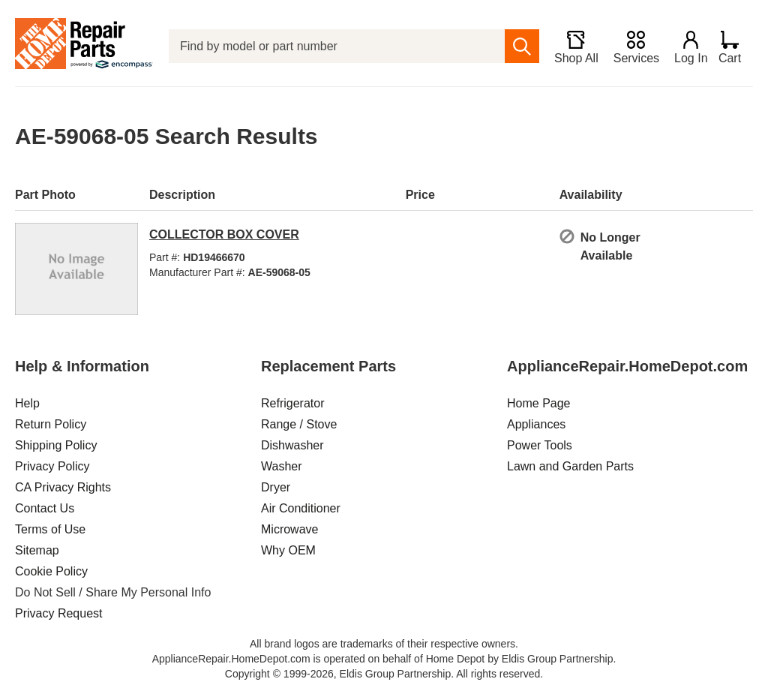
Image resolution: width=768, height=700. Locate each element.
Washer (282, 466)
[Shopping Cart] (735, 47)
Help (27, 403)
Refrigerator (292, 403)
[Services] (631, 47)
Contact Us (45, 508)
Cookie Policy (51, 571)
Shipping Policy (56, 445)
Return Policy (51, 424)
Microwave (289, 529)
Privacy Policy (52, 466)
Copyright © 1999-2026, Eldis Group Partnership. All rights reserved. (384, 674)
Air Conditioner (301, 508)
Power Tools (540, 445)
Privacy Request (59, 613)
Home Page (539, 403)
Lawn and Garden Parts (570, 466)
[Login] (686, 47)
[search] (517, 46)
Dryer (276, 487)
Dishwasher (292, 445)
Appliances (536, 424)
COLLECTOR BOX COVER (224, 234)
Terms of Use (50, 529)
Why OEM (288, 550)
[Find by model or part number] (334, 46)
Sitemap (37, 550)
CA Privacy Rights (63, 487)
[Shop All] (571, 47)
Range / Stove (299, 424)
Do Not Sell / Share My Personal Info (113, 592)
